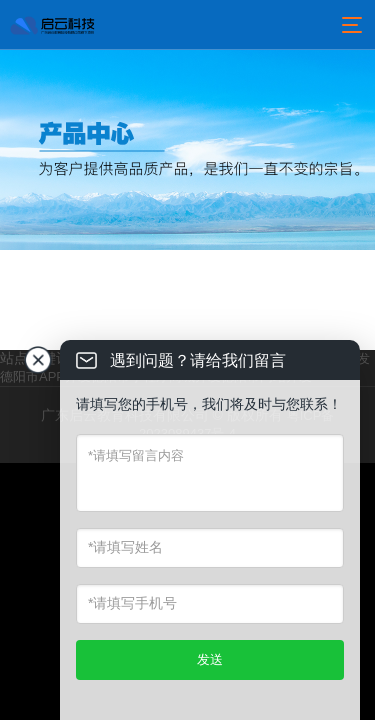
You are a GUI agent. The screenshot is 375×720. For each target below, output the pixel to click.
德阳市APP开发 (45, 376)
